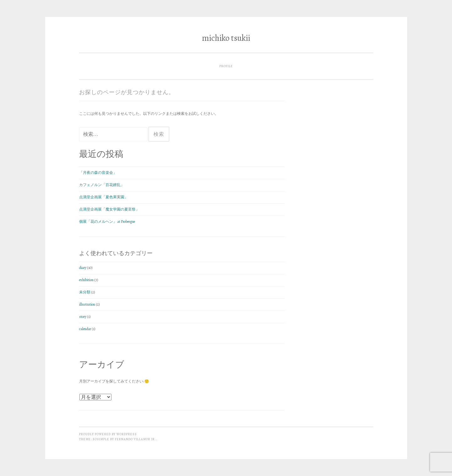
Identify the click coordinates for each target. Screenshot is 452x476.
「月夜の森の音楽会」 (98, 173)
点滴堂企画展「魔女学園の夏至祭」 (109, 209)
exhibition (86, 280)
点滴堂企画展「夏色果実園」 (104, 197)
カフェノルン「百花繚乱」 (102, 185)
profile (226, 66)
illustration (87, 304)
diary (83, 268)
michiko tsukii (226, 38)
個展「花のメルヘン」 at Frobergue (107, 222)
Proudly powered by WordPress (108, 434)
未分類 (85, 292)
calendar (85, 329)
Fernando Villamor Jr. (135, 439)
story (83, 317)
